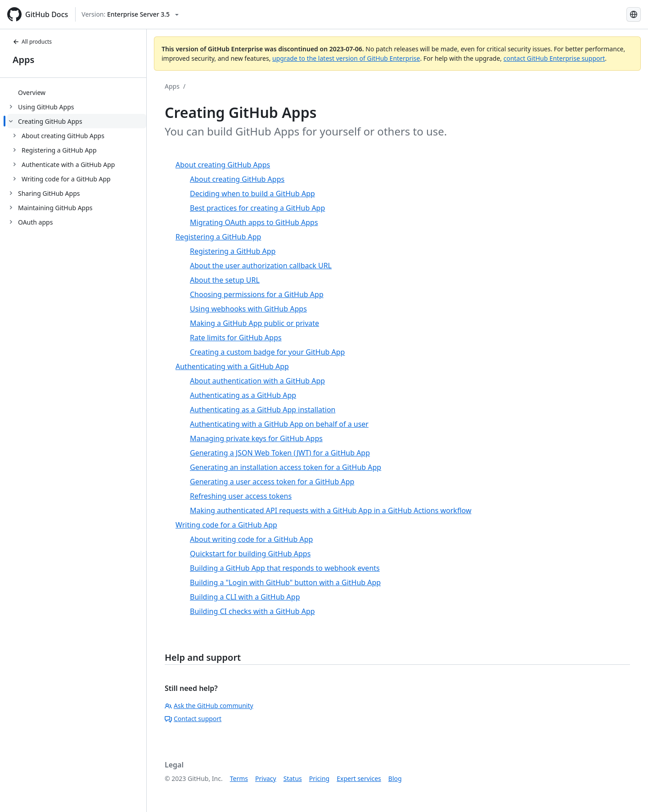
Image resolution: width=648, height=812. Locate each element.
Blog (395, 778)
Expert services (359, 778)
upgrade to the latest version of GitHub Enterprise (346, 58)
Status (293, 778)
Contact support (193, 719)
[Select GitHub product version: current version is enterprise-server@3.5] (130, 14)
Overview (32, 92)
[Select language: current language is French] (634, 14)
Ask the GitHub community (209, 706)
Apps (23, 60)
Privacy (266, 778)
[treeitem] (77, 92)
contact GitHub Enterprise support (554, 58)
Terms (239, 778)
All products (32, 42)
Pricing (319, 778)
